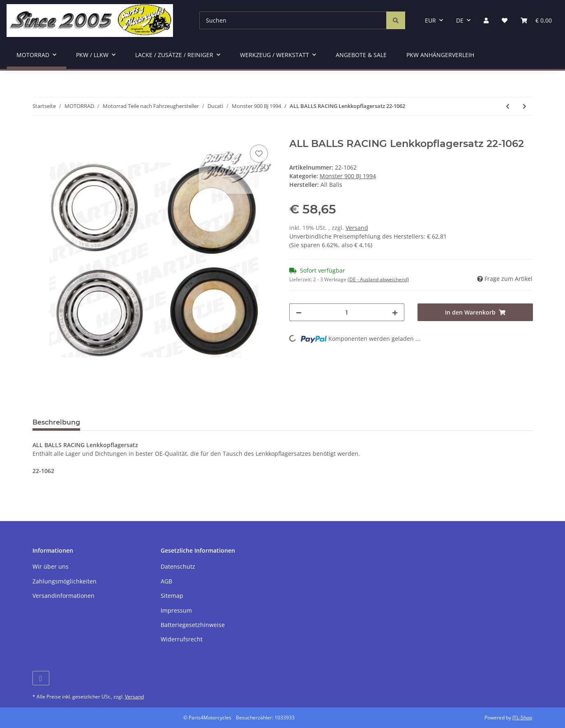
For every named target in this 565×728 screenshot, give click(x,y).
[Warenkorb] (536, 20)
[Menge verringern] (299, 312)
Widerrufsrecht (182, 639)
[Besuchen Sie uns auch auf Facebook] (41, 678)
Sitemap (172, 596)
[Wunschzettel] (505, 20)
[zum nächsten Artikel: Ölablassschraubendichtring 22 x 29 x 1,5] (525, 106)
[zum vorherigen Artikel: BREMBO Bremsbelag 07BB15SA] (508, 106)
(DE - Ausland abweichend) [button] (378, 279)
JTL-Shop (522, 718)
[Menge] (347, 312)
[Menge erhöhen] (395, 312)
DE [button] (460, 20)
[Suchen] (293, 20)
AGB (166, 581)
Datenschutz (178, 566)
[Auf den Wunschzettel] (259, 154)
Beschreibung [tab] (56, 422)
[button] (486, 20)
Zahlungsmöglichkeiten (65, 581)
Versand (357, 228)
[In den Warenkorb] (39, 133)
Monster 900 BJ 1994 (348, 176)
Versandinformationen (63, 596)
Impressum (176, 610)
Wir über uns (51, 566)
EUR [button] (430, 20)
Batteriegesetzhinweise (193, 625)
